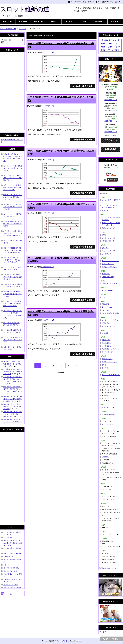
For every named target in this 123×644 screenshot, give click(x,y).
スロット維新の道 (25, 9)
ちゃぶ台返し (106, 346)
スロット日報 (8, 538)
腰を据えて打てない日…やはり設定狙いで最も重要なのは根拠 (13, 399)
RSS (99, 2)
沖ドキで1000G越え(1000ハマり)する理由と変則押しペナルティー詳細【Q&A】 (13, 250)
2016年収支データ (111, 110)
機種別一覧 (23, 22)
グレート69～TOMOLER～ (111, 375)
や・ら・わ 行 (114, 50)
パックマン (106, 297)
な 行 (110, 47)
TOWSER (105, 457)
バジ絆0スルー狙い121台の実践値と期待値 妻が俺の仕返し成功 (13, 364)
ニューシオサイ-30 (108, 251)
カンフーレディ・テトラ (110, 261)
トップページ (8, 22)
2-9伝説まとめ (8, 557)
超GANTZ (105, 248)
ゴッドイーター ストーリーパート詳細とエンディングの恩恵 (13, 207)
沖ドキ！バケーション (109, 362)
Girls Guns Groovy (108, 277)
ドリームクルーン (108, 264)
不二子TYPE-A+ (107, 290)
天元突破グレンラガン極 (110, 349)
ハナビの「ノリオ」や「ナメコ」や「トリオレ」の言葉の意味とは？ (13, 178)
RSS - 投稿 (7, 594)
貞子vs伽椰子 (106, 343)
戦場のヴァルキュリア (109, 228)
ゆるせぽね (106, 333)
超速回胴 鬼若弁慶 (108, 241)
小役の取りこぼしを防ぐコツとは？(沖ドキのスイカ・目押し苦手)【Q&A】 (13, 260)
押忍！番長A (106, 274)
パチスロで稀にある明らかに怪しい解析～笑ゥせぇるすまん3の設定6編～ (13, 304)
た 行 (103, 47)
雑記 (84, 22)
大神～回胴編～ (107, 359)
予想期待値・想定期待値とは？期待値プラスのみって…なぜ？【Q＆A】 (13, 379)
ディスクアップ (107, 352)
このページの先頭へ (112, 639)
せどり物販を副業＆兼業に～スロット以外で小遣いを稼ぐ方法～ (13, 414)
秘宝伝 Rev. (106, 323)
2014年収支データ (111, 132)
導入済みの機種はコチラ (108, 568)
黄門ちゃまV (106, 340)
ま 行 (103, 50)
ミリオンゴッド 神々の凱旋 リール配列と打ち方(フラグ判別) (13, 340)
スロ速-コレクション (11, 585)
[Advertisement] (61, 392)
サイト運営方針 (76, 2)
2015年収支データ (111, 121)
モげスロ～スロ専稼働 (11, 568)
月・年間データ (47, 52)
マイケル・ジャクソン (109, 267)
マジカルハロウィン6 (109, 326)
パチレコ (6, 565)
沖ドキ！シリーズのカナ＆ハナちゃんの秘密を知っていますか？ (13, 197)
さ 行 (118, 43)
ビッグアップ (106, 254)
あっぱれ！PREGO (108, 408)
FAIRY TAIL (106, 310)
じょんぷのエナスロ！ (11, 571)
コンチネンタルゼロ (109, 238)
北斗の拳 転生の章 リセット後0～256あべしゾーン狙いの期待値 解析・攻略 (13, 233)
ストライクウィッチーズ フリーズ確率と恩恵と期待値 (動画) (13, 277)
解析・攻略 (38, 22)
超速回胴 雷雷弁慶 (108, 414)
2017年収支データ (111, 100)
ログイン (120, 2)
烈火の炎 (105, 211)
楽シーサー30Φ (107, 307)
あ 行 (103, 43)
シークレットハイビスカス (111, 320)
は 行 (118, 47)
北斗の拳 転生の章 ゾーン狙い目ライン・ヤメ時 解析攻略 (13, 224)
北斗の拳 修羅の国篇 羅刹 (111, 313)
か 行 (110, 43)
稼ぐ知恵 (69, 22)
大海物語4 (105, 304)
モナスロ (105, 368)
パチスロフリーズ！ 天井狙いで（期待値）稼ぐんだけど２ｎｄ (13, 543)
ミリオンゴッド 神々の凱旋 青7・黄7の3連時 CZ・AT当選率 (14, 168)
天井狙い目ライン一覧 (111, 40)
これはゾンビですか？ (109, 284)
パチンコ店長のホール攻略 (13, 554)
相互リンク (115, 22)
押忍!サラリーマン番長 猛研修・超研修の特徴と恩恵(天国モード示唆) (13, 187)
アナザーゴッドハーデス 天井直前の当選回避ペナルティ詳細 (13, 294)
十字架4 (105, 365)
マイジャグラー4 (108, 424)
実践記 (54, 22)
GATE (104, 235)
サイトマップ (89, 2)
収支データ (100, 22)
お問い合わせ (109, 2)
